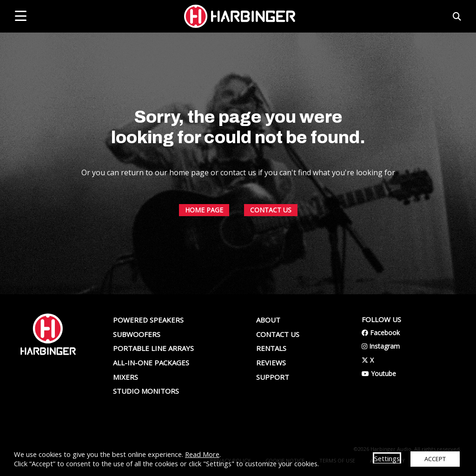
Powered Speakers (148, 320)
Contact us (278, 334)
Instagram (381, 346)
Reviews (271, 363)
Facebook (381, 333)
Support (273, 377)
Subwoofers (137, 334)
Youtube (379, 374)
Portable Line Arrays (153, 348)
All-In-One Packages (151, 363)
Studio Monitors (146, 391)
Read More (202, 454)
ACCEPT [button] (435, 459)
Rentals (271, 348)
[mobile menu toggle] (21, 16)
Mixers (126, 377)
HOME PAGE (204, 280)
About (268, 320)
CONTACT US (271, 280)
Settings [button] (387, 458)
